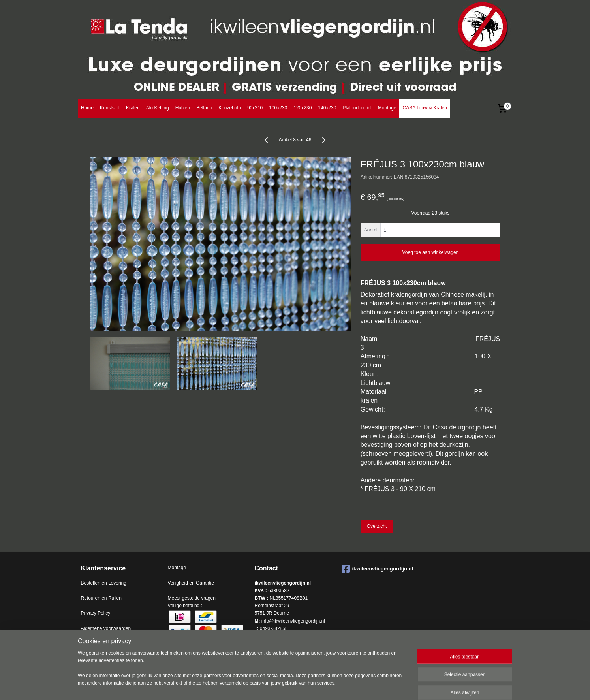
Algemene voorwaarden (106, 628)
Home (87, 108)
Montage (387, 108)
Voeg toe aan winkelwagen (430, 252)
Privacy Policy (96, 613)
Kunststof (110, 108)
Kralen (133, 108)
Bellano (204, 108)
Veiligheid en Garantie (191, 583)
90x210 (255, 108)
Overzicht (377, 526)
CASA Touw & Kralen (425, 108)
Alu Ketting (158, 108)
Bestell (88, 583)
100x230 (278, 108)
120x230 (303, 108)
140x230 (327, 108)
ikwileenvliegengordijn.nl (378, 569)
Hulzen (183, 108)
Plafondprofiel (357, 108)
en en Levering (111, 583)
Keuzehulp (230, 108)
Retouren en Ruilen (101, 598)
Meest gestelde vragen (192, 598)
